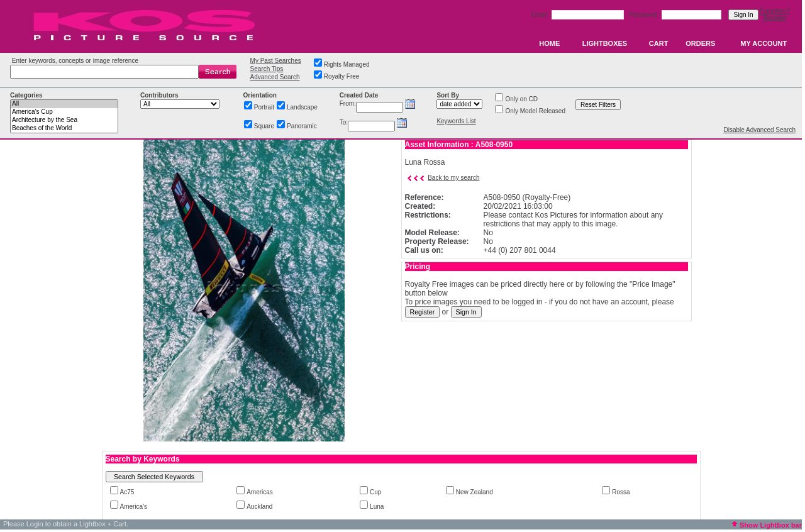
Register (774, 18)
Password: (645, 15)
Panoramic (302, 126)
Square (264, 126)
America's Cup (64, 112)
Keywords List (456, 121)
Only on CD (521, 99)
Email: (541, 15)
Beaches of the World (64, 129)
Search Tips (267, 69)
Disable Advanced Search (759, 130)
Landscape (302, 107)
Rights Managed (347, 64)
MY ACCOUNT (763, 43)
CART (659, 43)
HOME (549, 43)
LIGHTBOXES (605, 43)
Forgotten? (775, 11)
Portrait (264, 107)
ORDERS (700, 43)
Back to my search (453, 178)
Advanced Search (275, 77)
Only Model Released (535, 111)
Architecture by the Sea (64, 120)
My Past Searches (276, 61)
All (64, 104)
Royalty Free (342, 76)
